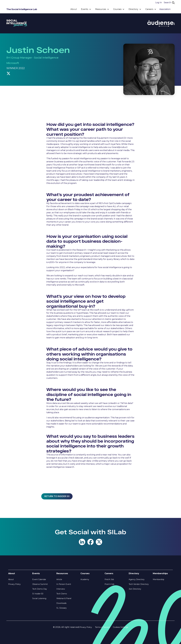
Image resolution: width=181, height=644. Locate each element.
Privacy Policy (14, 584)
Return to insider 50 (57, 496)
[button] (86, 9)
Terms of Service (102, 627)
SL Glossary (62, 608)
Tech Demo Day (40, 589)
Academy (85, 579)
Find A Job (109, 579)
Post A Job (109, 584)
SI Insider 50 (38, 594)
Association (165, 9)
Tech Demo (62, 594)
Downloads (61, 603)
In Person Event (64, 584)
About (74, 9)
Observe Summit (40, 584)
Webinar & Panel (64, 598)
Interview (61, 589)
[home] (22, 9)
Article (59, 579)
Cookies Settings (120, 627)
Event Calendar (39, 579)
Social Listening (39, 598)
